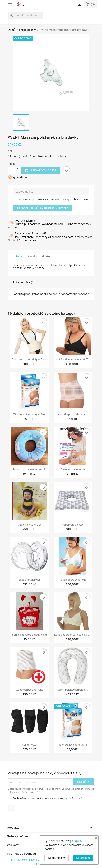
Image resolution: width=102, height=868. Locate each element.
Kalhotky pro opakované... (73, 414)
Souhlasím (83, 858)
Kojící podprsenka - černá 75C (73, 359)
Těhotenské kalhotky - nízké (29, 414)
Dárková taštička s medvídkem (29, 635)
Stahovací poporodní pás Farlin (29, 359)
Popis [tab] (19, 256)
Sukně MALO (29, 745)
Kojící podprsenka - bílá (73, 580)
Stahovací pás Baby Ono (29, 690)
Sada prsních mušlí (29, 580)
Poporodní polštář (73, 525)
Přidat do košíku (40, 170)
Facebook (11, 808)
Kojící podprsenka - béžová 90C (73, 635)
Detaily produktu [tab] (39, 256)
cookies (77, 841)
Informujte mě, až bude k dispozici (42, 208)
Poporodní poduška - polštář (29, 469)
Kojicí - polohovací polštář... (73, 690)
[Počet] (12, 170)
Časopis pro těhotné (73, 469)
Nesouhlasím (57, 858)
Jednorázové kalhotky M (73, 745)
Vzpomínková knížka (29, 525)
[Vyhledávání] (25, 15)
